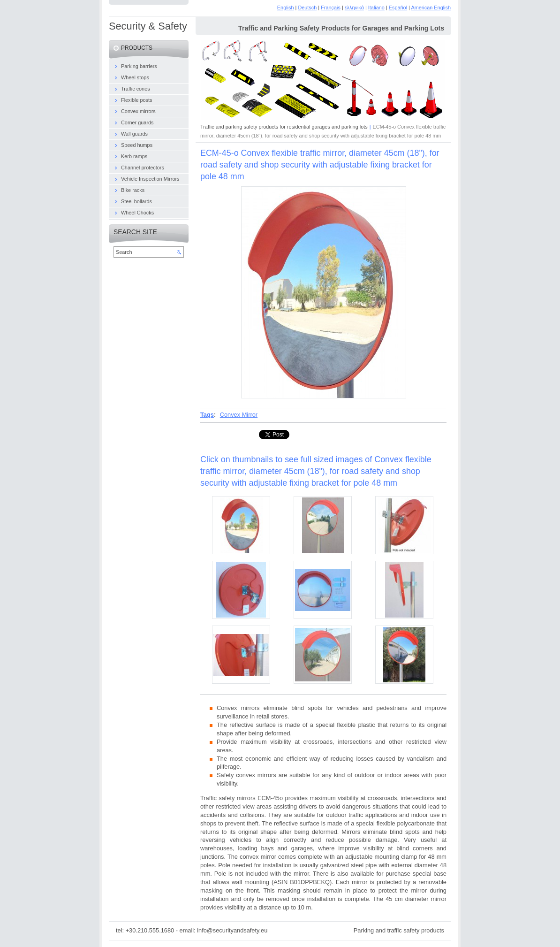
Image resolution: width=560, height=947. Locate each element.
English (286, 8)
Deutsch (307, 8)
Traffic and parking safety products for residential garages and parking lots (284, 127)
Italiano (376, 8)
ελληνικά (354, 8)
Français (331, 8)
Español (398, 8)
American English (431, 8)
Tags (207, 415)
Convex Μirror (239, 415)
